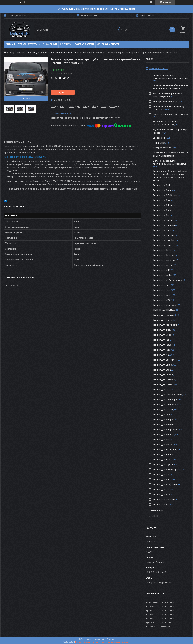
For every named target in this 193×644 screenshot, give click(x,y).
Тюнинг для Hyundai (163, 315)
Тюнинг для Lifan (162, 370)
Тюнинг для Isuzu (162, 330)
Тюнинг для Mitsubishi (165, 405)
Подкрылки (159, 143)
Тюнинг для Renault (38, 53)
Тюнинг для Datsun (163, 265)
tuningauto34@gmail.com (159, 582)
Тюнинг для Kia (161, 355)
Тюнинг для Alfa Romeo (165, 195)
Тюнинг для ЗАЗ (161, 494)
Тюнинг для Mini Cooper (165, 400)
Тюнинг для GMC (162, 300)
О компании (50, 44)
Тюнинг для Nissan (163, 410)
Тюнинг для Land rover (165, 360)
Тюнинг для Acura (162, 190)
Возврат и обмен (84, 44)
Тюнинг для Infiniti (162, 320)
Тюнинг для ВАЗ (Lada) (165, 484)
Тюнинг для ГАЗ (161, 489)
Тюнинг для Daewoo (164, 255)
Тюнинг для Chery (162, 230)
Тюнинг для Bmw (162, 200)
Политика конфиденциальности (115, 642)
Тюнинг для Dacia (162, 250)
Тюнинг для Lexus (162, 365)
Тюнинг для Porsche (163, 424)
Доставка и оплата (108, 44)
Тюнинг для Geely (162, 295)
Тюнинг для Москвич (164, 499)
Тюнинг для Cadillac (163, 220)
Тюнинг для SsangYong (165, 449)
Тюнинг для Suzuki (163, 459)
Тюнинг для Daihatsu (164, 260)
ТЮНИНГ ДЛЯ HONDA (164, 310)
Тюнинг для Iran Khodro (165, 325)
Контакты (66, 44)
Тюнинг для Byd (161, 215)
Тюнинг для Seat (162, 439)
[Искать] (172, 30)
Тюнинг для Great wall (165, 305)
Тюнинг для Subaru (163, 454)
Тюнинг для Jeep (162, 350)
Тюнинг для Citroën (163, 245)
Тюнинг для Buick (162, 210)
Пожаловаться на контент (87, 642)
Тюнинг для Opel (162, 415)
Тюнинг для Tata (162, 474)
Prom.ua (111, 639)
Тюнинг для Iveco (162, 335)
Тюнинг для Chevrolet (164, 235)
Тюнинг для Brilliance (164, 205)
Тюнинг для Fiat (161, 285)
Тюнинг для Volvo (162, 479)
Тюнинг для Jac (161, 340)
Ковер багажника (162, 148)
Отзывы (153, 516)
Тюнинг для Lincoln (163, 375)
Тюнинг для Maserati (164, 380)
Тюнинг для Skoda (162, 444)
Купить (63, 92)
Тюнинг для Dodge (163, 275)
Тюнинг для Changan (164, 225)
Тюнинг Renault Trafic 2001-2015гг (69, 53)
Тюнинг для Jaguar (163, 345)
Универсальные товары (165, 101)
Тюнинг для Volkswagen (166, 469)
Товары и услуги (28, 44)
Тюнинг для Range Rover (166, 429)
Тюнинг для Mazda (163, 385)
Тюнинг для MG (161, 390)
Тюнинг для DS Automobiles (167, 280)
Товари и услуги (158, 68)
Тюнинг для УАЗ (161, 504)
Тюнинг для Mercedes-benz (167, 395)
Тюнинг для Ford (162, 290)
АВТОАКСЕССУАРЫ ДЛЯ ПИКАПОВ (170, 114)
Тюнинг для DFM (162, 270)
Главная (10, 44)
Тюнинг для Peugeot (164, 419)
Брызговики (159, 138)
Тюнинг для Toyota (163, 464)
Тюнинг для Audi (162, 185)
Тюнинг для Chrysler (164, 240)
